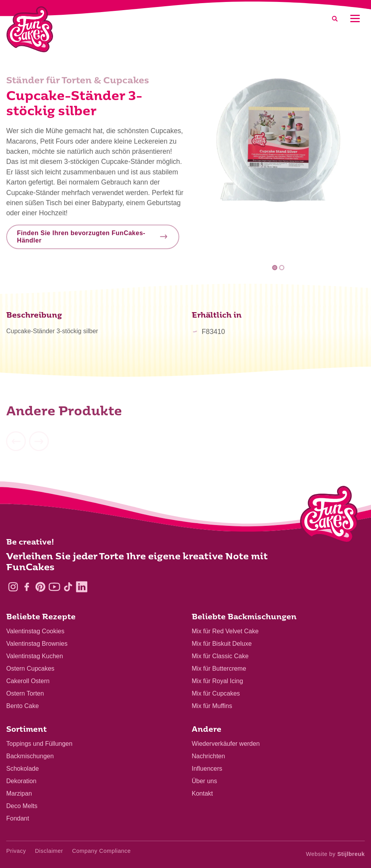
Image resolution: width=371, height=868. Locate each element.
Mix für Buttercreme (219, 669)
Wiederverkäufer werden (226, 744)
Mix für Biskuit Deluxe (222, 644)
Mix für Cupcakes (216, 693)
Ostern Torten (25, 693)
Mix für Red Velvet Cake (225, 631)
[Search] (335, 18)
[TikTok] (68, 587)
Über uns (204, 781)
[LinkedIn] (82, 587)
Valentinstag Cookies (35, 631)
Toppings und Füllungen (39, 744)
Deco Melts (22, 806)
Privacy (16, 851)
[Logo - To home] (329, 516)
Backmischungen (30, 756)
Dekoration (21, 781)
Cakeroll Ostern (28, 681)
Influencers (207, 769)
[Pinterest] (40, 587)
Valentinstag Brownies (37, 644)
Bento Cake (23, 706)
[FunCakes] (30, 29)
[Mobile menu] (355, 18)
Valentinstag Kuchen (35, 656)
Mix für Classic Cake (220, 656)
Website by (335, 854)
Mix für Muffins (212, 706)
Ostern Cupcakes (30, 669)
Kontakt (202, 793)
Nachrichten (208, 756)
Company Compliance (102, 851)
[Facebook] (27, 587)
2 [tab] (282, 268)
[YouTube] (54, 587)
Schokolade (23, 769)
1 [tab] (275, 268)
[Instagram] (13, 587)
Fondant (18, 818)
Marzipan (19, 793)
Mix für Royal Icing (217, 681)
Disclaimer (49, 851)
